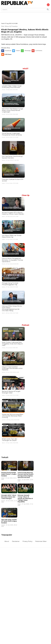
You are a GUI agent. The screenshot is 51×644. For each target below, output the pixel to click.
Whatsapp (28, 51)
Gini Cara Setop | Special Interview (12, 157)
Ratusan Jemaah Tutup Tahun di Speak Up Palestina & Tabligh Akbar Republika (26, 500)
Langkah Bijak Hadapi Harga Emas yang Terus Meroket (12, 87)
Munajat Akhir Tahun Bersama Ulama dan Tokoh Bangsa (9, 499)
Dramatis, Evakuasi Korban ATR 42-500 (13, 180)
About (6, 542)
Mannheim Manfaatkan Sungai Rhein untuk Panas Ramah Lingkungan (12, 111)
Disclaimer (15, 542)
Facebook (8, 51)
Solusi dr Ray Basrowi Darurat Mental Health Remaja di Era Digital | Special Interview (26, 477)
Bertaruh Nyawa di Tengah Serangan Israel (11, 392)
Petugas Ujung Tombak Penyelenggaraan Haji (10, 284)
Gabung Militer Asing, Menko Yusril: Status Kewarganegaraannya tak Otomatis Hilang (12, 309)
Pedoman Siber (41, 542)
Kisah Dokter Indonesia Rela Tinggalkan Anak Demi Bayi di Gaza (12, 344)
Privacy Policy (27, 542)
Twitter (18, 51)
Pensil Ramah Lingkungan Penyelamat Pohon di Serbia (12, 134)
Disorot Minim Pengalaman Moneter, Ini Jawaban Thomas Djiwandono (12, 260)
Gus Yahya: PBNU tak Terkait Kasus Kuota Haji (12, 237)
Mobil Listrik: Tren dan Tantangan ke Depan (10, 440)
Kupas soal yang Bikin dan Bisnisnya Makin (13, 416)
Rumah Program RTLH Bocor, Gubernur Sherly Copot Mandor (13, 213)
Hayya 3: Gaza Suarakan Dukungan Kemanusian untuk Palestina (12, 369)
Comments (39, 51)
